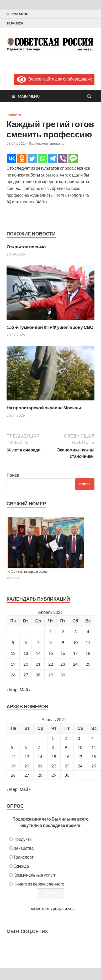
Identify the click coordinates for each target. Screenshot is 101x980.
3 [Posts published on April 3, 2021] (79, 738)
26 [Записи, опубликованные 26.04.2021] (13, 675)
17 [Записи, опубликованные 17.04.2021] (75, 653)
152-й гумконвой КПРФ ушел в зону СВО (50, 327)
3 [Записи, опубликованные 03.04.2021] (75, 632)
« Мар (12, 690)
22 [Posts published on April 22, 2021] (54, 766)
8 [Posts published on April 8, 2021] (53, 747)
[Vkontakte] (12, 159)
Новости (14, 115)
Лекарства (23, 848)
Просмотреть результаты (50, 908)
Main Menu (29, 96)
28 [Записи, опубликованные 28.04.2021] (38, 675)
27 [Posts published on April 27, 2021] (27, 775)
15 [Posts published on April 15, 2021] (54, 757)
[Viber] (63, 159)
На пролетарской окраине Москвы (44, 408)
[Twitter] (32, 159)
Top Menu (20, 14)
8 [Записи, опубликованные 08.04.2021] (50, 642)
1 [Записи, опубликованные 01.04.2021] (50, 632)
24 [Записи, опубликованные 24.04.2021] (75, 664)
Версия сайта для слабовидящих (54, 79)
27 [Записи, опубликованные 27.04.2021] (26, 675)
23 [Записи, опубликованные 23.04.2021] (63, 664)
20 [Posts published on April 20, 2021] (27, 766)
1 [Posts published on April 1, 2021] (53, 738)
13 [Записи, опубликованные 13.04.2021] (26, 653)
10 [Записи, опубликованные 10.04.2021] (75, 642)
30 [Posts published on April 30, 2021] (67, 775)
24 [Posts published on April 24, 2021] (80, 766)
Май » (25, 690)
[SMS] (73, 159)
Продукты (23, 839)
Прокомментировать (46, 143)
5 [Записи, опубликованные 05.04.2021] (13, 642)
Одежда (21, 866)
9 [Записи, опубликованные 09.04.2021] (63, 642)
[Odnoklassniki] (22, 159)
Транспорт (23, 857)
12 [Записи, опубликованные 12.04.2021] (13, 653)
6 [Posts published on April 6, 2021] (26, 747)
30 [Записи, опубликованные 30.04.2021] (63, 675)
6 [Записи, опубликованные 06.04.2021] (26, 642)
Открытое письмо (26, 247)
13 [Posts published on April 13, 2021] (27, 757)
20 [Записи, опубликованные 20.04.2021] (26, 664)
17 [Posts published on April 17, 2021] (80, 757)
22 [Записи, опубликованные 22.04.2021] (51, 664)
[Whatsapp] (42, 159)
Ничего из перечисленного (39, 884)
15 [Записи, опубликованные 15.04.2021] (51, 653)
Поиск (13, 475)
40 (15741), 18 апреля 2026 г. (27, 572)
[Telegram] (53, 159)
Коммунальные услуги (35, 875)
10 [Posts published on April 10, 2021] (80, 747)
